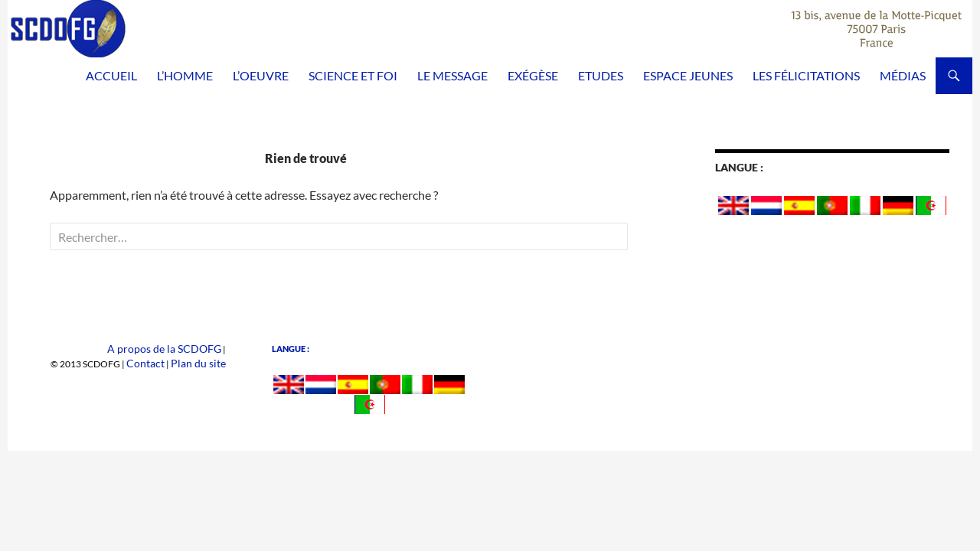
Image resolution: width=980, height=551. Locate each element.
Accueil (111, 75)
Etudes (601, 75)
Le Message (452, 75)
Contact (158, 362)
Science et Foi (353, 75)
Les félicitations (806, 75)
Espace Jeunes (688, 75)
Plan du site (203, 362)
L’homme (185, 75)
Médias (903, 75)
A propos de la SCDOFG (173, 349)
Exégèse (533, 75)
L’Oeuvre (261, 75)
